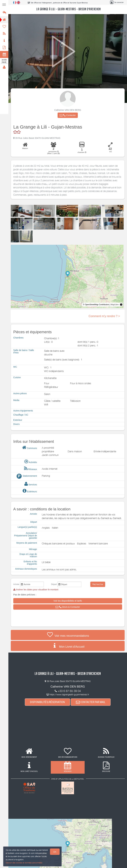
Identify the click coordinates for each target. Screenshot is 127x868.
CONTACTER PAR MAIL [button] (91, 702)
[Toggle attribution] (121, 305)
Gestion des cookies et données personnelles (24, 863)
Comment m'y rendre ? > (104, 316)
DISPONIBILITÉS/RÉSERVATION (47, 702)
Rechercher (98, 584)
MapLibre (115, 305)
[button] (68, 115)
